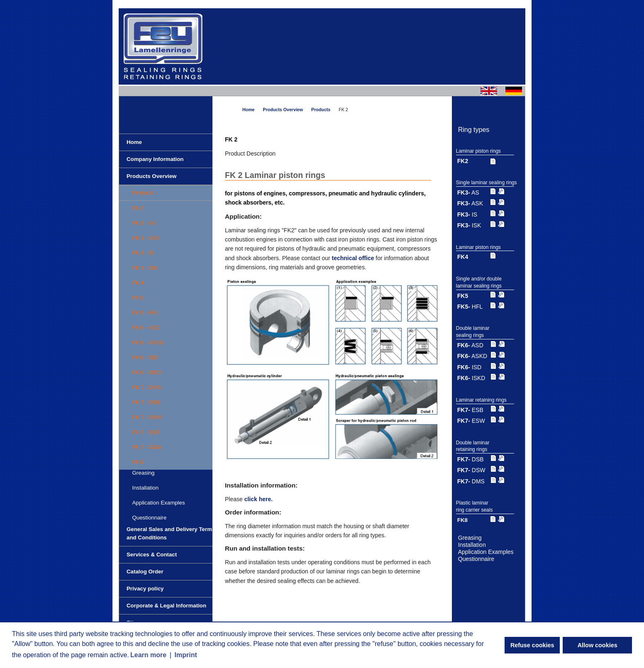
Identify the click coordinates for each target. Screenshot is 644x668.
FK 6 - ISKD (147, 372)
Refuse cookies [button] (532, 645)
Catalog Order (145, 572)
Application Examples (158, 503)
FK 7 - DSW (147, 417)
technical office (353, 258)
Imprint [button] (186, 655)
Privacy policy (145, 589)
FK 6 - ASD (146, 328)
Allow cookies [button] (598, 645)
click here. (259, 499)
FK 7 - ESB (146, 432)
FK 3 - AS (144, 223)
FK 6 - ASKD (148, 343)
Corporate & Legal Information (166, 606)
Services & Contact (152, 555)
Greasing (470, 538)
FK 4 (138, 283)
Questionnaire (149, 518)
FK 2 (138, 208)
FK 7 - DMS (146, 387)
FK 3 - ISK (145, 268)
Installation (145, 488)
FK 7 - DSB (146, 402)
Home (134, 142)
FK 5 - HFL (145, 313)
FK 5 (138, 298)
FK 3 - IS (143, 253)
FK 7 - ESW (146, 447)
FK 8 (138, 462)
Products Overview (151, 176)
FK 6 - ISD (145, 357)
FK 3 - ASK (146, 238)
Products (143, 193)
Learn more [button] (148, 655)
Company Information (155, 159)
